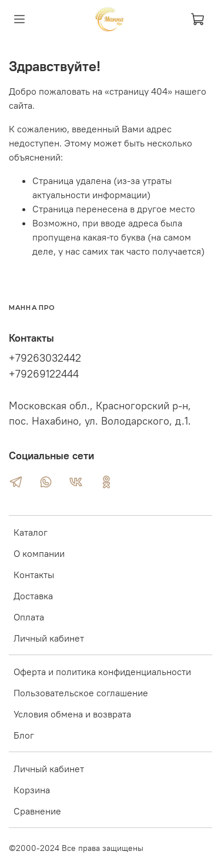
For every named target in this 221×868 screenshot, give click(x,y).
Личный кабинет (49, 638)
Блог (24, 735)
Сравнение (37, 811)
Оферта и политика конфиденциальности (102, 672)
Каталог (31, 532)
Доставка (33, 596)
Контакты (34, 575)
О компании (39, 553)
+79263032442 (45, 358)
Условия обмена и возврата (72, 714)
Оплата (29, 617)
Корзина (32, 790)
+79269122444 (44, 374)
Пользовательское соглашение (81, 693)
